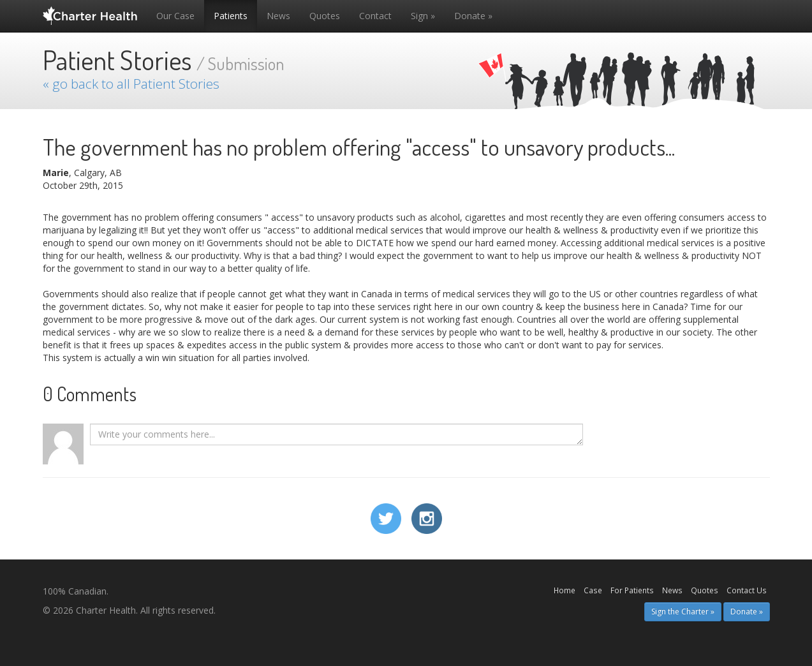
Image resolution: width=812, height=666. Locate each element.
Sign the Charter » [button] (683, 611)
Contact (375, 16)
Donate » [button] (747, 611)
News (278, 16)
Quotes (325, 16)
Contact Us (747, 590)
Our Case (175, 16)
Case (593, 590)
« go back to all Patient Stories (131, 84)
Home (565, 590)
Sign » (423, 16)
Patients (231, 16)
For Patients (632, 590)
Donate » (473, 16)
